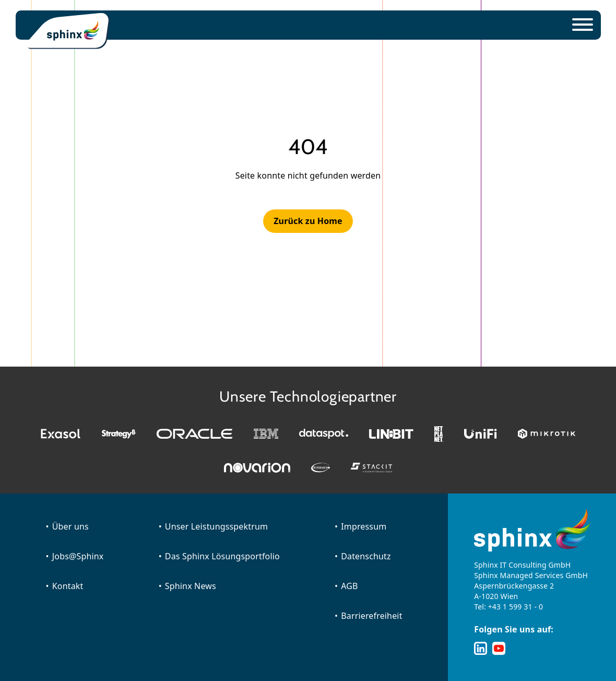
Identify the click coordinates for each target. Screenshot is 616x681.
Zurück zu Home (308, 221)
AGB (349, 586)
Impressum (364, 526)
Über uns (70, 526)
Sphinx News (191, 586)
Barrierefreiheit (371, 616)
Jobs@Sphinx (78, 556)
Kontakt (68, 586)
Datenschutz (366, 556)
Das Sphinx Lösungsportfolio (222, 556)
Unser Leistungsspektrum (216, 526)
